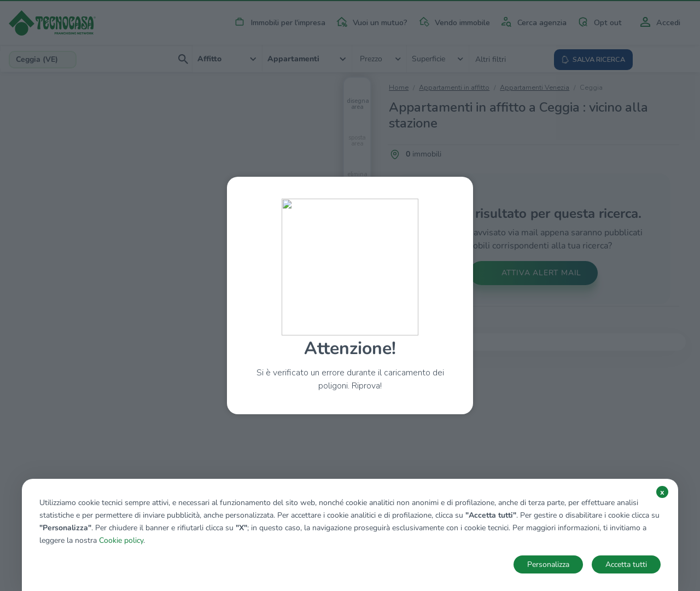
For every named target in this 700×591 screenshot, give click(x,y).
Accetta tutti (626, 564)
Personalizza (548, 564)
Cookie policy (121, 540)
